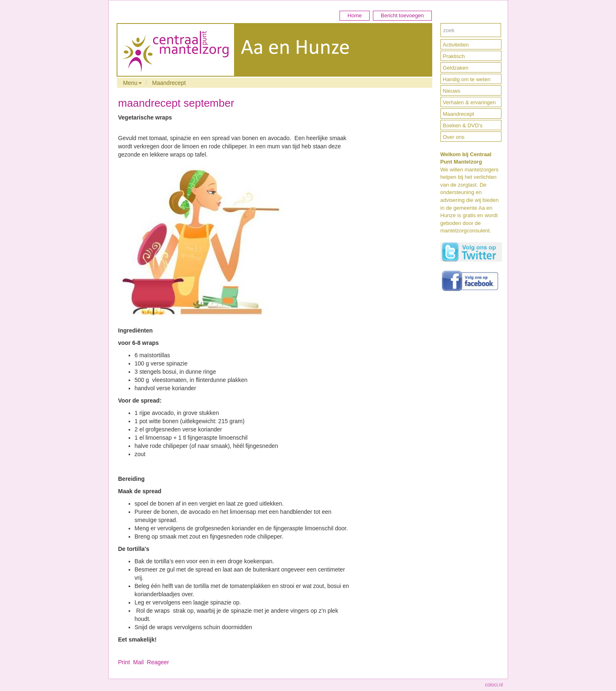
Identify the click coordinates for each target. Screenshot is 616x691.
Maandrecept (169, 83)
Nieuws (452, 91)
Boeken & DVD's (463, 125)
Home (355, 15)
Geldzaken (456, 68)
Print (124, 662)
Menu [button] (132, 83)
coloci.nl (494, 685)
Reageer (158, 662)
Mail (138, 662)
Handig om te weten (467, 79)
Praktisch (454, 56)
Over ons (454, 137)
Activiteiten (456, 45)
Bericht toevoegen (402, 15)
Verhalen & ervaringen (470, 102)
